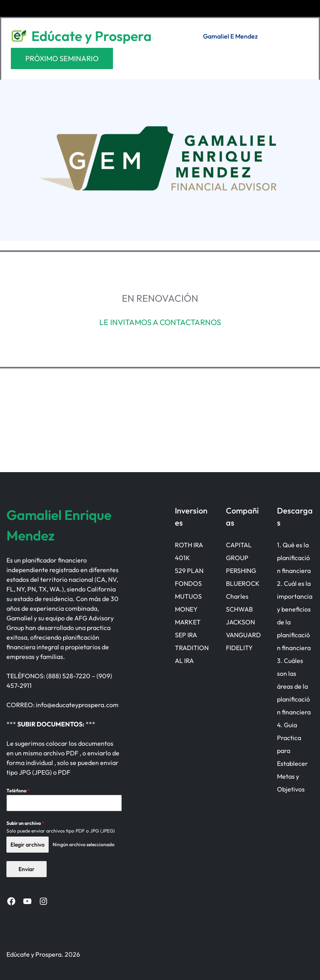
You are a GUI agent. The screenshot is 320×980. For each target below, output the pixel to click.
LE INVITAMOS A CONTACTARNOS (160, 322)
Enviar (27, 869)
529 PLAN (189, 571)
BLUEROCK (242, 583)
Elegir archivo (28, 845)
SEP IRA (186, 635)
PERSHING (241, 571)
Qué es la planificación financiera (295, 558)
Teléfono (18, 791)
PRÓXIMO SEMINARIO (62, 58)
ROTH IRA (189, 545)
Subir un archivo (25, 823)
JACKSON (240, 622)
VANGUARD (243, 635)
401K (182, 558)
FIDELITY (239, 648)
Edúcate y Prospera (91, 36)
